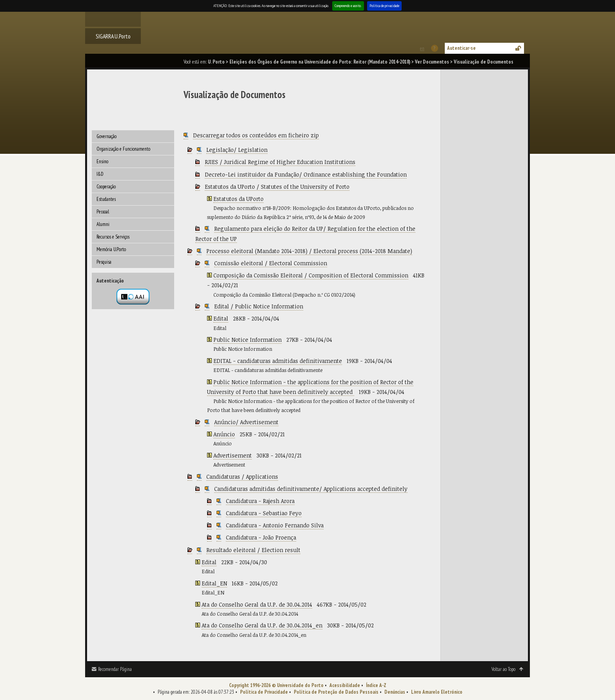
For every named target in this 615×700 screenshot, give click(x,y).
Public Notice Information (247, 340)
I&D (100, 174)
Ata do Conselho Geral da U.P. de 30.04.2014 (257, 604)
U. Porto (216, 62)
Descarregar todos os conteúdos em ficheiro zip (256, 135)
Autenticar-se (461, 48)
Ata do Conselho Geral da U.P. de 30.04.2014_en (262, 625)
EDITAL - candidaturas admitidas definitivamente (278, 361)
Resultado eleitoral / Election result (253, 550)
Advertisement (233, 455)
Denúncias (395, 692)
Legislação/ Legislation (237, 150)
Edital (221, 318)
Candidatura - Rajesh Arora (260, 501)
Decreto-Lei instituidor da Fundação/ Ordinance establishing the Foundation (306, 174)
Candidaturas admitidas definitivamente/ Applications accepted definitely (311, 489)
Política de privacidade (384, 6)
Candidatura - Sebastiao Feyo (264, 513)
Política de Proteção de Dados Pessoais (336, 692)
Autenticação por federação (133, 297)
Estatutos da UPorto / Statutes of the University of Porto (277, 187)
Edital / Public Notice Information (259, 306)
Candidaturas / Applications (242, 477)
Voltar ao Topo (503, 669)
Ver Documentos (432, 62)
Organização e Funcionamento (123, 149)
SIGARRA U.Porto (113, 36)
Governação (106, 136)
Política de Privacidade (264, 692)
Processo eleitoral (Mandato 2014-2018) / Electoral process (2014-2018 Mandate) (309, 251)
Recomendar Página (115, 669)
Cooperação (106, 187)
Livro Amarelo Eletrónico (437, 692)
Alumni (103, 224)
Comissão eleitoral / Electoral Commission (271, 263)
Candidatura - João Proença (261, 537)
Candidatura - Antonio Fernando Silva (275, 525)
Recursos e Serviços (113, 237)
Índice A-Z (376, 685)
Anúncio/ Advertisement (246, 422)
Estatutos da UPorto (238, 199)
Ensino (102, 161)
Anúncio (224, 434)
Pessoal (103, 212)
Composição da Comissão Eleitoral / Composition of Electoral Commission (311, 275)
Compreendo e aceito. (348, 6)
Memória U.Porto (111, 249)
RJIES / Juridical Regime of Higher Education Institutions (280, 162)
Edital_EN (214, 583)
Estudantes (106, 199)
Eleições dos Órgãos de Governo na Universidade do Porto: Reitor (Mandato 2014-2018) (320, 62)
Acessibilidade (345, 685)
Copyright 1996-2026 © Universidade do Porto (276, 685)
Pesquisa (104, 262)
